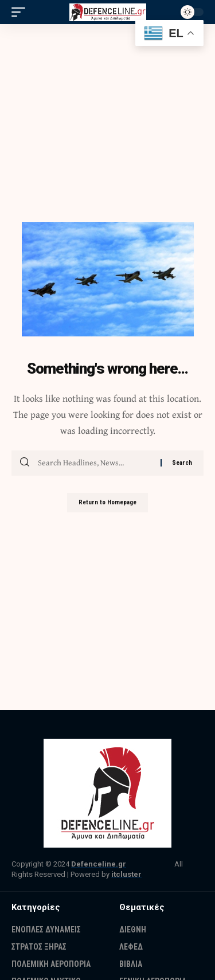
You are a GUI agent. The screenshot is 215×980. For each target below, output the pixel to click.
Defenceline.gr (99, 864)
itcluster (126, 874)
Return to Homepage (107, 502)
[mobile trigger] (21, 12)
